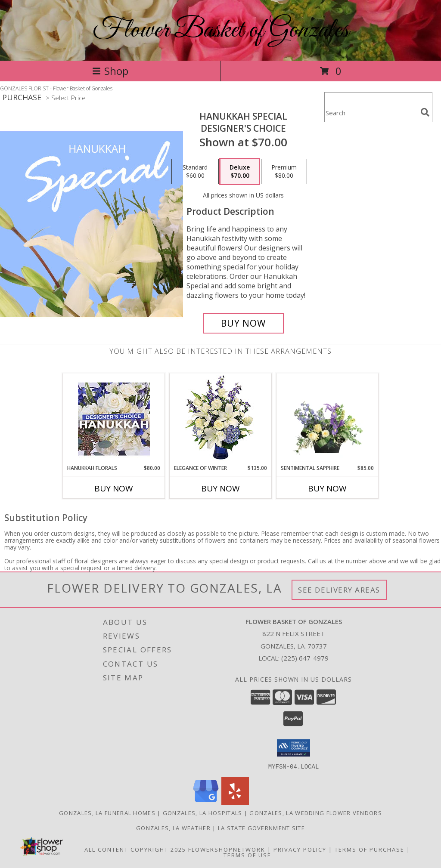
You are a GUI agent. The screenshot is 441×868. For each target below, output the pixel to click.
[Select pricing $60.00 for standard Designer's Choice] (195, 172)
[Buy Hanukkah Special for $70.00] (243, 323)
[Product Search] (371, 113)
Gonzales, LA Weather (173, 828)
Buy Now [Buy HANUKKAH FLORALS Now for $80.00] (114, 488)
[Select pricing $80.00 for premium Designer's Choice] (284, 172)
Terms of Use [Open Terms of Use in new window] (247, 855)
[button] (293, 748)
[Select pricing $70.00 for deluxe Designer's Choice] (240, 172)
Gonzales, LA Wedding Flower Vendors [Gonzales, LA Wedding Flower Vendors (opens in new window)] (316, 812)
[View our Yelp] (235, 802)
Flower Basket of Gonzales (221, 30)
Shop (110, 71)
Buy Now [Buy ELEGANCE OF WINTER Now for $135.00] (220, 488)
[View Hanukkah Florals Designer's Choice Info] (114, 419)
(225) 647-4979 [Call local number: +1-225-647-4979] (305, 658)
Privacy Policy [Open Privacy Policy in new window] (300, 849)
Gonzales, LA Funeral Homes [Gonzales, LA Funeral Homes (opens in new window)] (107, 812)
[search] (425, 112)
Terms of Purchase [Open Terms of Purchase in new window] (370, 849)
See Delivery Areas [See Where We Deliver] (339, 590)
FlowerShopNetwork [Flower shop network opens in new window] (227, 849)
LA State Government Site (261, 828)
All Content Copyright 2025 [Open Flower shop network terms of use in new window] (135, 849)
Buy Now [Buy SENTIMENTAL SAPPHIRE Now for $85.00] (327, 488)
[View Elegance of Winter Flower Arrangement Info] (221, 419)
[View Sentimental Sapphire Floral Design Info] (328, 419)
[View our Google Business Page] (206, 802)
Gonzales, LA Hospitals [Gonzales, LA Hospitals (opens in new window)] (203, 812)
